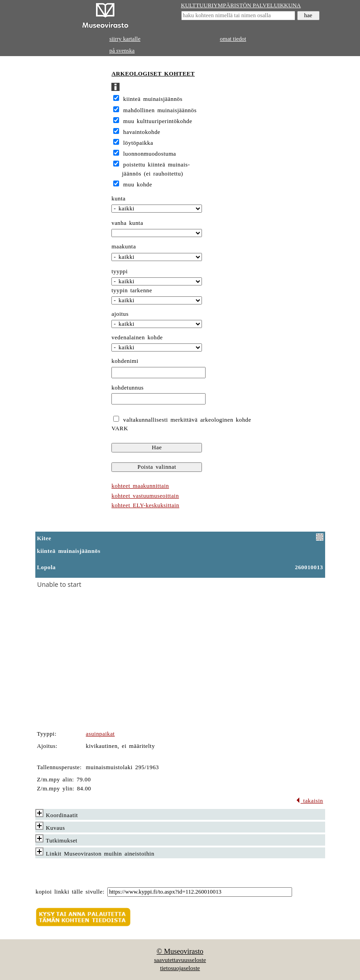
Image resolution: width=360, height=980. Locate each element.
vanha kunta (127, 223)
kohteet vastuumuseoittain (145, 496)
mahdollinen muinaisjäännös (160, 110)
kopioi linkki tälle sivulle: (70, 892)
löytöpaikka (138, 143)
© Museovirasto (180, 951)
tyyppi (120, 271)
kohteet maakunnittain (140, 486)
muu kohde (138, 185)
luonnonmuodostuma (150, 154)
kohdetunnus (127, 388)
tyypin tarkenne (132, 290)
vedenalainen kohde (137, 338)
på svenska (122, 51)
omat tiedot (233, 39)
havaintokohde (142, 132)
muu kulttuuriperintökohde (158, 121)
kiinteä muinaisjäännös (153, 99)
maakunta (124, 247)
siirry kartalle (125, 39)
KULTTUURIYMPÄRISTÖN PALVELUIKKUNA (241, 5)
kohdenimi (125, 361)
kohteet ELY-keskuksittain (145, 505)
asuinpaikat (101, 734)
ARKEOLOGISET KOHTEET (153, 74)
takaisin (310, 801)
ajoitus (120, 314)
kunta (118, 199)
